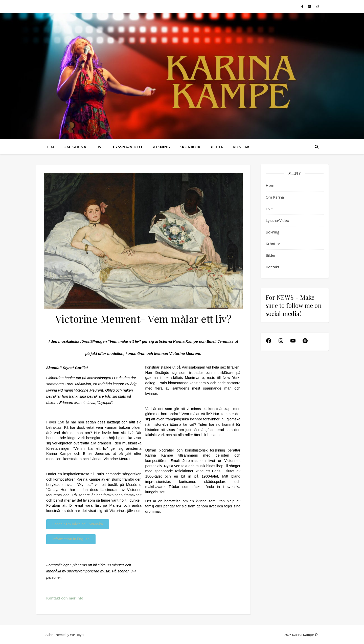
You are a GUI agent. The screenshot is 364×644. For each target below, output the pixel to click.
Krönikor (190, 147)
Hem (50, 147)
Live (100, 147)
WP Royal (77, 635)
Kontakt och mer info (65, 598)
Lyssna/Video (128, 147)
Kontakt (243, 147)
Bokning (161, 147)
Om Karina (75, 147)
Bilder (217, 147)
